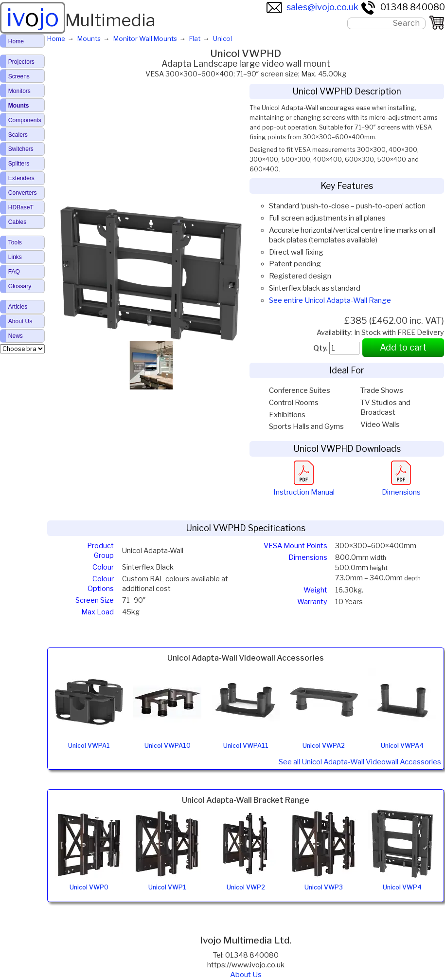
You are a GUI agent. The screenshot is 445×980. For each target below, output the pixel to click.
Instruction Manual (304, 487)
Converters (23, 193)
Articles (18, 307)
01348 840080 (403, 7)
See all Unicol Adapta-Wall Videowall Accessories (360, 762)
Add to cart (403, 347)
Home (16, 41)
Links (15, 257)
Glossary (20, 286)
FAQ (14, 272)
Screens (19, 76)
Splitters (19, 164)
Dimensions (401, 487)
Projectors (21, 62)
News (16, 336)
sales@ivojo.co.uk (312, 7)
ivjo (33, 18)
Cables (17, 222)
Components (25, 120)
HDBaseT (21, 207)
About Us (246, 975)
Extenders (21, 178)
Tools (15, 242)
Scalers (18, 135)
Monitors (19, 91)
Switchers (21, 149)
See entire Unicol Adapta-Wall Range (330, 300)
